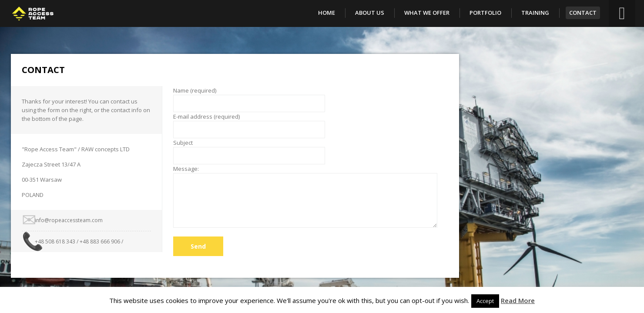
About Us (370, 13)
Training (535, 13)
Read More (518, 300)
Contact (583, 13)
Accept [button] (485, 301)
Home (327, 13)
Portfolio (485, 13)
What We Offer (427, 13)
